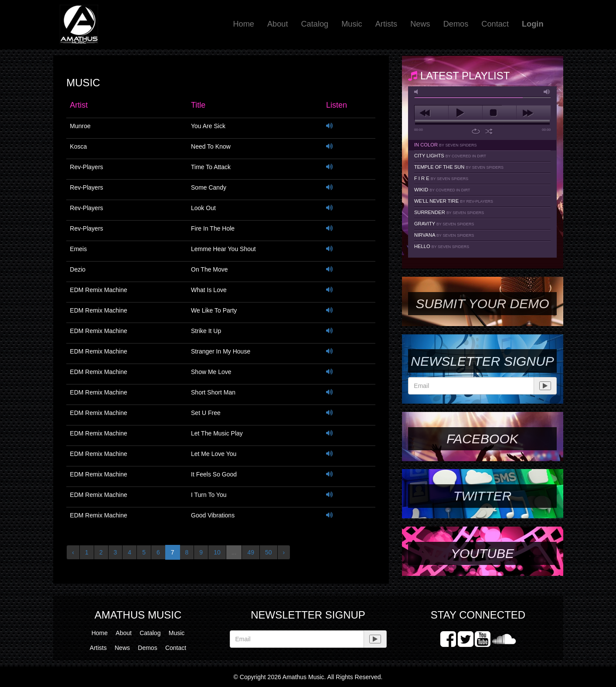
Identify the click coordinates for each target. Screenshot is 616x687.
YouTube (482, 553)
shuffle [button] (489, 131)
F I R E (441, 178)
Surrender (449, 212)
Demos (456, 24)
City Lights (450, 156)
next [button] (533, 113)
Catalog (315, 24)
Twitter (482, 496)
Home (243, 24)
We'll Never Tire (454, 201)
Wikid (442, 190)
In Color (446, 145)
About (278, 24)
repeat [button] (476, 131)
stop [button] (499, 113)
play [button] (465, 113)
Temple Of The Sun (459, 167)
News (420, 24)
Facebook (482, 439)
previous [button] (431, 113)
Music (352, 24)
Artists (386, 24)
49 (251, 552)
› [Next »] (284, 552)
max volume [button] (547, 92)
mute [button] (418, 92)
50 (269, 552)
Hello (442, 246)
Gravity (444, 224)
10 (217, 552)
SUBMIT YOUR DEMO (482, 304)
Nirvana (444, 235)
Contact (495, 24)
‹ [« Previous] (73, 552)
